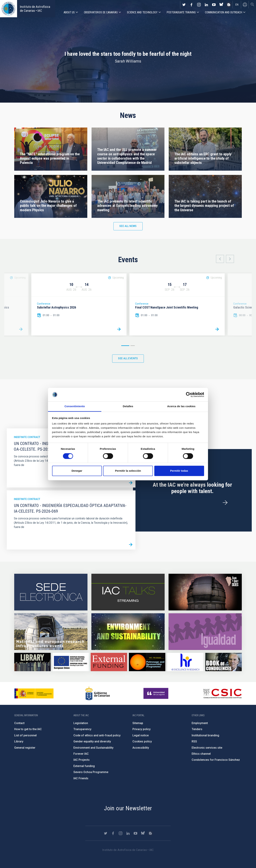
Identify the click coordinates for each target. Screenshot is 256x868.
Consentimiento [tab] (75, 406)
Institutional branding (205, 735)
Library (19, 741)
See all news (128, 226)
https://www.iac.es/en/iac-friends (147, 662)
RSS (194, 741)
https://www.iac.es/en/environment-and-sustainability (128, 632)
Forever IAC (81, 754)
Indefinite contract (27, 437)
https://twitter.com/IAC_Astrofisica (184, 5)
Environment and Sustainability (93, 748)
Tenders (197, 729)
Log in (245, 5)
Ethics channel (201, 754)
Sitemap (138, 723)
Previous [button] (220, 259)
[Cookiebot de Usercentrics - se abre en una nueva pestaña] (189, 395)
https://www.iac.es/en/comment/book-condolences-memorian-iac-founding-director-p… (224, 662)
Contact (19, 723)
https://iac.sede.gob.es (51, 592)
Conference (44, 304)
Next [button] (230, 259)
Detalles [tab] (128, 406)
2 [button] (133, 346)
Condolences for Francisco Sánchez (216, 760)
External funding (84, 766)
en (237, 5)
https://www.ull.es (156, 693)
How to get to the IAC (28, 729)
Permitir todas (179, 471)
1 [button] (125, 346)
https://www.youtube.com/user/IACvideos (214, 5)
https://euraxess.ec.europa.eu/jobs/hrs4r (185, 662)
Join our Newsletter (128, 808)
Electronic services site (207, 748)
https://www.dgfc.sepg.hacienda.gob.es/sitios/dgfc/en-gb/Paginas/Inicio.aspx (71, 662)
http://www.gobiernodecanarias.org (98, 693)
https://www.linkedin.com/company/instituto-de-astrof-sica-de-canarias (206, 5)
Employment (200, 723)
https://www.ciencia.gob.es (34, 693)
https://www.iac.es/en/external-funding (109, 662)
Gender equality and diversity (92, 741)
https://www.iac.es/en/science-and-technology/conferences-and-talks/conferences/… (205, 592)
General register (25, 748)
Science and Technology (142, 12)
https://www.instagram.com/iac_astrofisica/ (199, 5)
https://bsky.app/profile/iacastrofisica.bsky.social (221, 5)
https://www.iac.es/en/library (32, 662)
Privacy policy (142, 729)
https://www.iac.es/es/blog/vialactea (229, 5)
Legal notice (141, 735)
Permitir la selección (128, 471)
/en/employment (225, 503)
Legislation (81, 723)
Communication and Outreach (224, 12)
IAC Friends (81, 778)
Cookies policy (142, 741)
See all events (128, 358)
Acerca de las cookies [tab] (181, 406)
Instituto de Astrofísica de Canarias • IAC (35, 9)
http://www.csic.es (222, 693)
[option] (79, 305)
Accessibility (141, 748)
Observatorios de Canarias (101, 12)
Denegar (77, 471)
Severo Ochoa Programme (91, 772)
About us (69, 12)
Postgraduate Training (181, 12)
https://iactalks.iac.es (128, 592)
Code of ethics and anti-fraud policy (97, 735)
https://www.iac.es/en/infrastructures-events (51, 632)
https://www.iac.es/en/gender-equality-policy (205, 632)
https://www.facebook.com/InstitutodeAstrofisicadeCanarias (191, 5)
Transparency (82, 729)
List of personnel (25, 735)
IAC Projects (82, 760)
